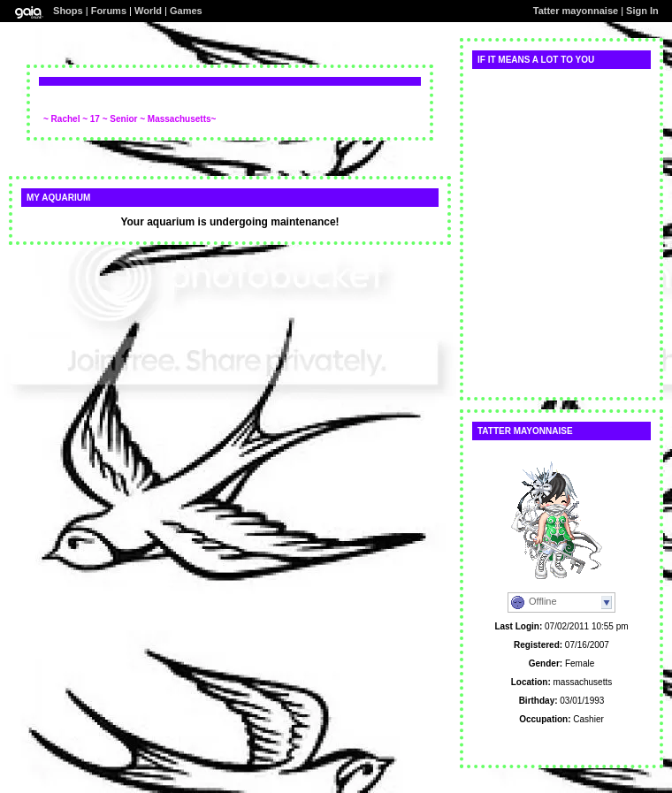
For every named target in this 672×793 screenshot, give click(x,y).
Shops (68, 11)
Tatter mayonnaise (576, 11)
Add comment (73, 109)
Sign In (642, 11)
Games (186, 11)
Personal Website (561, 738)
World (148, 11)
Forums (109, 11)
